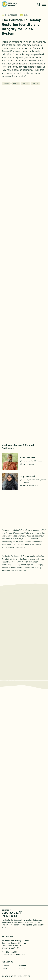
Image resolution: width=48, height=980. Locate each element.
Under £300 (35, 84)
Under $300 (25, 84)
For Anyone (6, 84)
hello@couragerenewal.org (14, 937)
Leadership (16, 84)
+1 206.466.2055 (11, 935)
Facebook (5, 949)
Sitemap (28, 969)
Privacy (19, 969)
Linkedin (23, 949)
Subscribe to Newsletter (16, 959)
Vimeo (22, 952)
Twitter (5, 952)
